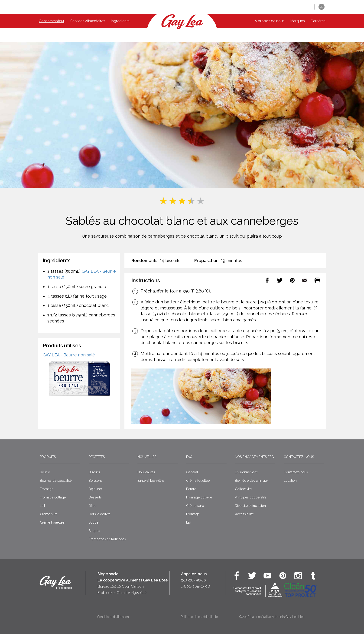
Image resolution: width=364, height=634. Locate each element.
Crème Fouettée (52, 522)
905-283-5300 (193, 580)
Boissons (96, 481)
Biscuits (94, 472)
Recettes (97, 457)
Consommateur (52, 21)
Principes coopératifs (251, 497)
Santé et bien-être (151, 481)
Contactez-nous (299, 457)
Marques (297, 21)
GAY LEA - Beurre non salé (69, 355)
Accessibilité (244, 514)
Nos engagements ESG (254, 457)
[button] (307, 7)
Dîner (93, 506)
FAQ (189, 457)
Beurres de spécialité (56, 481)
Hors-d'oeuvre (100, 514)
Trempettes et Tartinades (107, 539)
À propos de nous (270, 21)
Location (290, 481)
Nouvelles (147, 457)
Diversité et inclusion (250, 506)
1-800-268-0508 (195, 586)
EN (322, 7)
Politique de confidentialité (199, 617)
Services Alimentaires (88, 21)
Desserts (95, 497)
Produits (48, 457)
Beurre (45, 472)
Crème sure (49, 514)
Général (192, 472)
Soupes (94, 531)
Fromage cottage (53, 497)
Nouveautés (146, 472)
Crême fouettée (198, 481)
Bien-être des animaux (252, 481)
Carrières (318, 21)
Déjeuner (95, 489)
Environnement (246, 472)
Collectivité (243, 489)
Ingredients (120, 21)
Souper (94, 522)
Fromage (47, 489)
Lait (42, 506)
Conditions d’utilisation (113, 617)
